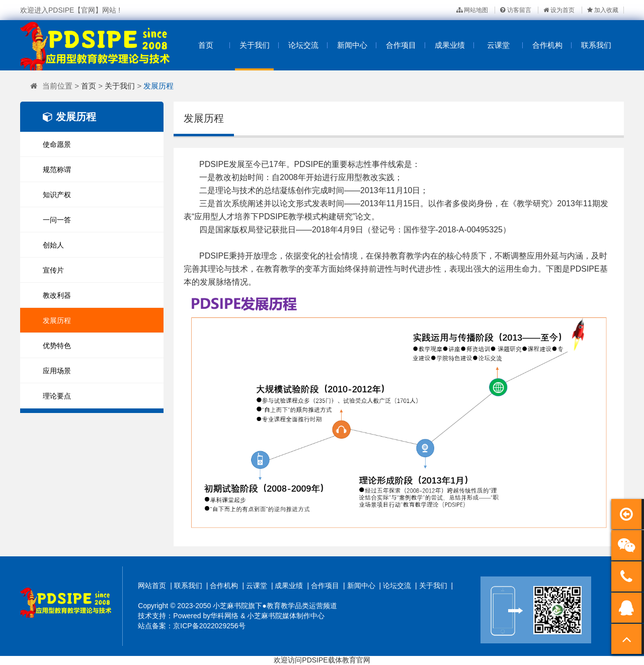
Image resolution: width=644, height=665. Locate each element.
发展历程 (158, 86)
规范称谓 (57, 170)
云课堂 (498, 45)
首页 (206, 45)
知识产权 (57, 195)
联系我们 (596, 45)
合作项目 (401, 45)
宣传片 (53, 270)
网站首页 (152, 586)
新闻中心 (352, 45)
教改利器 (57, 295)
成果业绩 (450, 45)
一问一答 (57, 220)
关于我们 (255, 45)
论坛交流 (303, 45)
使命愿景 (57, 144)
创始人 (53, 245)
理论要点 (57, 396)
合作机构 (547, 45)
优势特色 (57, 346)
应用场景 (57, 371)
